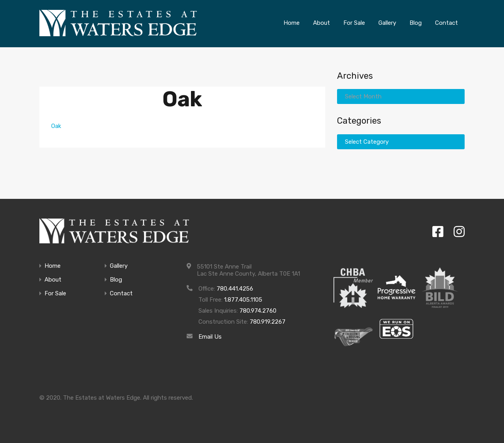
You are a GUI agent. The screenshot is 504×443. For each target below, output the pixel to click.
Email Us (210, 337)
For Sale (55, 294)
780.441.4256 (235, 289)
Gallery (119, 266)
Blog (116, 280)
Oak (56, 126)
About (53, 280)
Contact (121, 294)
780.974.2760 (258, 311)
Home (53, 266)
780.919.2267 (268, 322)
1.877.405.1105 (243, 300)
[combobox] (401, 96)
